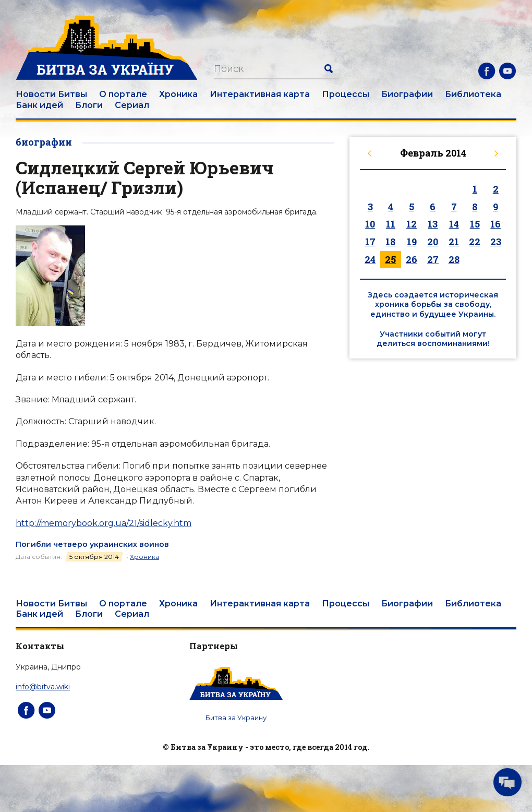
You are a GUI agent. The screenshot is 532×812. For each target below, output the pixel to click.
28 (454, 259)
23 (496, 242)
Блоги (89, 105)
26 (412, 259)
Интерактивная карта (260, 94)
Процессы (346, 94)
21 (454, 242)
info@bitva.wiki (43, 687)
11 (391, 224)
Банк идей (39, 105)
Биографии (407, 94)
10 (370, 224)
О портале (123, 94)
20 (433, 242)
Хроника (178, 94)
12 (412, 224)
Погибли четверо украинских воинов (92, 544)
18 (390, 242)
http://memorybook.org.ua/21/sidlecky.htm (104, 523)
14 (454, 224)
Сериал (132, 105)
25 (390, 259)
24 (370, 259)
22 (475, 242)
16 (495, 224)
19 (412, 242)
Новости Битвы (51, 94)
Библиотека (473, 94)
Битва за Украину (236, 718)
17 (370, 242)
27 (433, 259)
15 (475, 224)
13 (433, 224)
